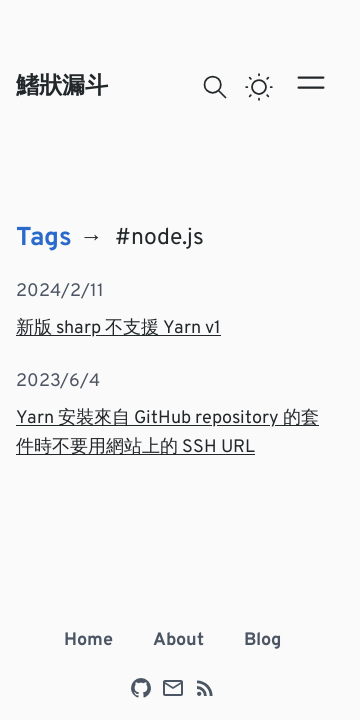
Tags (44, 238)
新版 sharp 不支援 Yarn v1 (118, 328)
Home (88, 640)
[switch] (259, 87)
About (178, 640)
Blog (262, 640)
